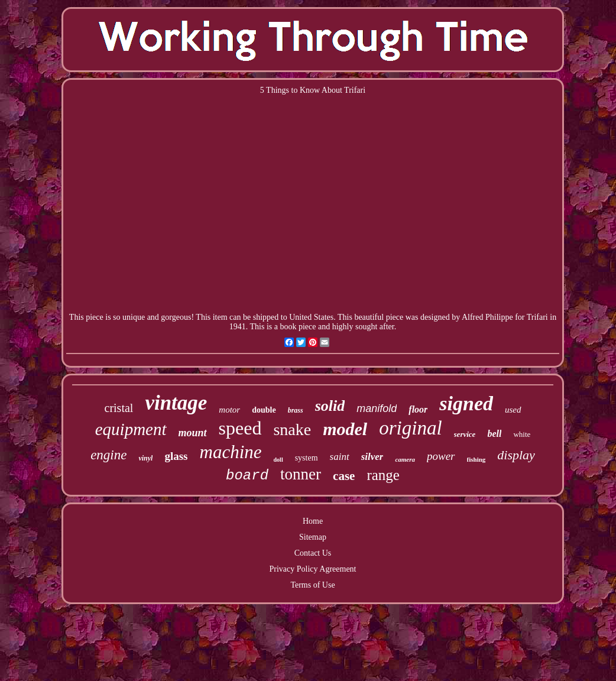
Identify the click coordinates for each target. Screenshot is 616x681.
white (522, 434)
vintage (176, 403)
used (513, 410)
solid (330, 406)
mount (193, 433)
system (307, 458)
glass (176, 456)
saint (340, 457)
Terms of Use (312, 585)
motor (229, 410)
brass (296, 410)
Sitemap (313, 537)
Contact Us (313, 553)
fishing (476, 459)
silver (372, 457)
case (344, 476)
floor (418, 409)
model (345, 429)
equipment (131, 429)
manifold (377, 408)
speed (240, 428)
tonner (301, 474)
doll (278, 460)
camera (405, 459)
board (247, 476)
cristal (119, 408)
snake (292, 429)
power (441, 456)
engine (108, 455)
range (383, 475)
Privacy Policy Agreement (313, 569)
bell (494, 434)
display (516, 455)
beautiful (369, 317)
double (264, 410)
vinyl (145, 458)
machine (231, 452)
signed (466, 403)
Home (313, 521)
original (410, 428)
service (465, 434)
